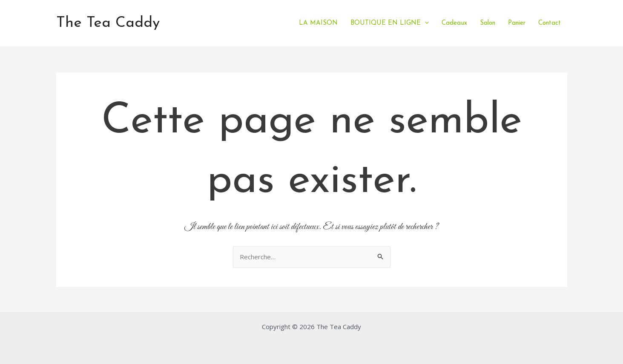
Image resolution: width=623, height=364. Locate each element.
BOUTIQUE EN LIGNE (390, 23)
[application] (425, 23)
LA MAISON (318, 23)
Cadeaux (454, 23)
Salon (488, 23)
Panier (517, 23)
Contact (550, 23)
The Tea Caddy (108, 23)
